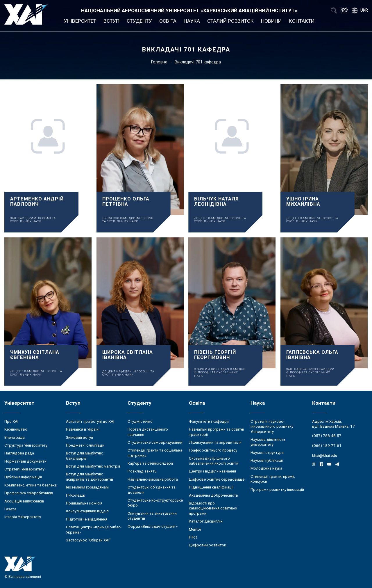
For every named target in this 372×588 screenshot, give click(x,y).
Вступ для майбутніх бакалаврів (84, 456)
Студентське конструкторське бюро (155, 503)
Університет (80, 21)
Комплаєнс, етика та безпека (31, 485)
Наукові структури (267, 453)
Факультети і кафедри (209, 421)
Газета (10, 509)
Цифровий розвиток (208, 545)
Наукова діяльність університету (268, 442)
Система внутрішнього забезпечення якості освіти (214, 461)
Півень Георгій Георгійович (215, 355)
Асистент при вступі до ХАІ (90, 421)
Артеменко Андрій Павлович (37, 201)
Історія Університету (23, 517)
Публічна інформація (23, 477)
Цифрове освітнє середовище (217, 479)
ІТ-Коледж (76, 495)
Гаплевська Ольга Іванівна (312, 355)
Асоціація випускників (24, 501)
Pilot (193, 537)
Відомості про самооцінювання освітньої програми (213, 508)
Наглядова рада (19, 453)
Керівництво (16, 429)
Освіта (168, 21)
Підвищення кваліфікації (211, 487)
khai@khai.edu (325, 455)
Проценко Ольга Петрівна (126, 201)
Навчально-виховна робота (153, 479)
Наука (192, 21)
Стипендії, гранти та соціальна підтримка (155, 453)
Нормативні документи (25, 461)
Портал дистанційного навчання (148, 432)
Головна (159, 62)
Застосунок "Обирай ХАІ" (88, 540)
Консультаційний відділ (87, 511)
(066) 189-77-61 (327, 446)
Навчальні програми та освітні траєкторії (216, 432)
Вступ (111, 21)
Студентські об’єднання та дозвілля (152, 490)
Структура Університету (26, 445)
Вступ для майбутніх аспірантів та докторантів (90, 477)
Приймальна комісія (84, 503)
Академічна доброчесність (213, 495)
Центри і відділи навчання (212, 471)
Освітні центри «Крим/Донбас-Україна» (94, 530)
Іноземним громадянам (87, 487)
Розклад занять (142, 471)
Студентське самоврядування (155, 442)
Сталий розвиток (230, 21)
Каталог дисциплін (206, 521)
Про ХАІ (11, 421)
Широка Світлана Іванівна (128, 355)
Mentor (195, 529)
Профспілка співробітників (29, 493)
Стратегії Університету (24, 469)
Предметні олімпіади (85, 445)
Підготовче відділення (87, 519)
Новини (271, 21)
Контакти (302, 21)
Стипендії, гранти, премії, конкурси (273, 479)
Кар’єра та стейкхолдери (150, 463)
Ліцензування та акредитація (215, 442)
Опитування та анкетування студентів (152, 516)
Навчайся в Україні (83, 429)
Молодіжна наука (266, 468)
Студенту (139, 21)
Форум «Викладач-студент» (153, 526)
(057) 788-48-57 (327, 436)
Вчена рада (15, 437)
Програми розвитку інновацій (277, 490)
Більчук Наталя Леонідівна (216, 201)
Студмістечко (140, 421)
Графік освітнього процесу (213, 450)
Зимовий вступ (79, 437)
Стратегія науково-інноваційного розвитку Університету (272, 427)
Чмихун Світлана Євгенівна (35, 355)
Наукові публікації (267, 460)
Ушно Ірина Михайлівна (303, 201)
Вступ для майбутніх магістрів (93, 466)
